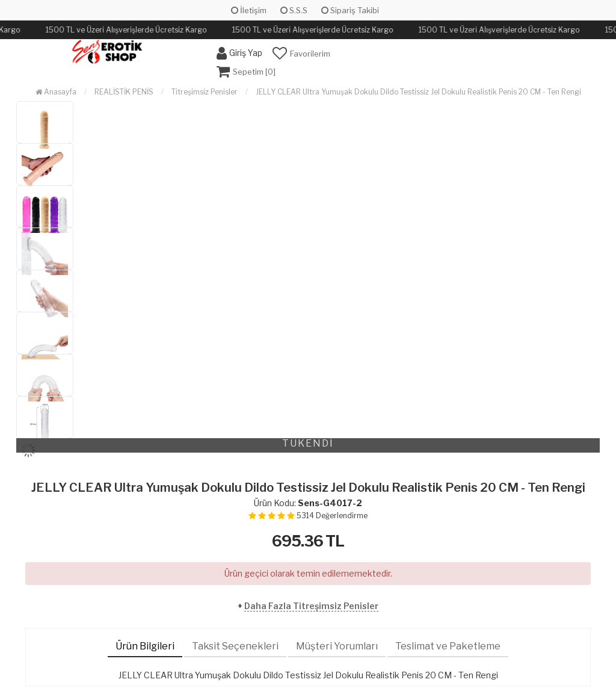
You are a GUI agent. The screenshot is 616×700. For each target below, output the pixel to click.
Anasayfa (56, 92)
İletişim (249, 10)
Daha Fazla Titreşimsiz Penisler (311, 606)
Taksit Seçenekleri (235, 646)
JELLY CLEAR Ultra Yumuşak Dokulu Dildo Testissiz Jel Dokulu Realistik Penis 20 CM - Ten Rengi (418, 92)
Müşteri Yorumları (337, 646)
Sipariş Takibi (350, 10)
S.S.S (294, 10)
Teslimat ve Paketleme (448, 646)
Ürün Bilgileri (145, 646)
